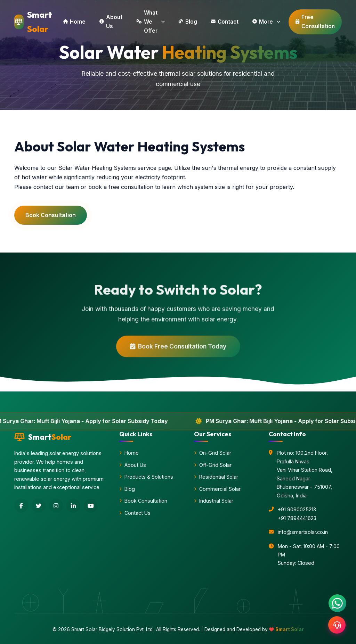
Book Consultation (51, 215)
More (266, 22)
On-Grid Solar (213, 453)
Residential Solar (216, 477)
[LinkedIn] (73, 506)
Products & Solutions (146, 477)
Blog (188, 22)
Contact (225, 22)
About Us (111, 22)
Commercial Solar (217, 489)
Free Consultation (315, 22)
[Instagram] (56, 506)
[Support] (337, 625)
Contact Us (135, 513)
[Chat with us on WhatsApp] (337, 603)
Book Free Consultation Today (178, 349)
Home (74, 22)
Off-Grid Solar (213, 465)
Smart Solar (290, 629)
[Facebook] (21, 506)
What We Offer (151, 22)
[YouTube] (91, 506)
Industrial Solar (214, 501)
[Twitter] (39, 506)
